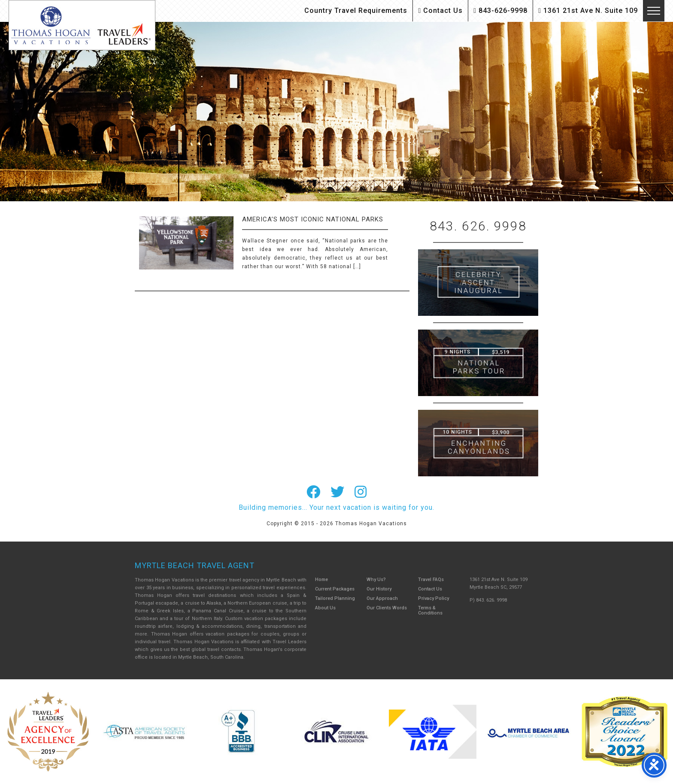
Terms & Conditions (430, 610)
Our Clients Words (387, 608)
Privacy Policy (434, 598)
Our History (379, 589)
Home (321, 580)
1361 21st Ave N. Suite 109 (588, 11)
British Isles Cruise (478, 283)
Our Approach (382, 598)
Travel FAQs (431, 580)
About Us (325, 608)
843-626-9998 (500, 11)
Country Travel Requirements (356, 11)
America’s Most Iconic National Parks (313, 219)
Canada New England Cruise (478, 443)
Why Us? (376, 580)
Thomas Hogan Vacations (82, 25)
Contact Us (440, 11)
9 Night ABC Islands (478, 363)
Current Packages (335, 589)
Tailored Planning (335, 598)
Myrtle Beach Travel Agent (195, 565)
